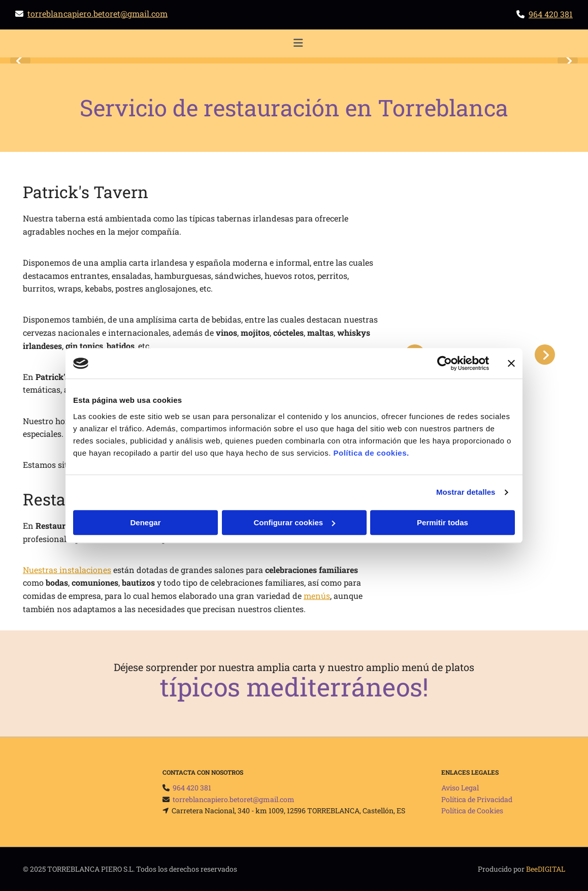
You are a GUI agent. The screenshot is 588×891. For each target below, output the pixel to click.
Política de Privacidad (477, 799)
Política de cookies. (371, 453)
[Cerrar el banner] (511, 363)
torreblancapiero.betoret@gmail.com (97, 13)
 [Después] (568, 60)
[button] (298, 44)
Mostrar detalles (466, 492)
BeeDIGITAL (546, 869)
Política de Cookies (472, 810)
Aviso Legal (460, 788)
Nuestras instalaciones (67, 570)
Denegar (145, 522)
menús (317, 596)
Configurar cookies (294, 522)
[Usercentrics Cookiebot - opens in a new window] (445, 363)
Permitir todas (443, 522)
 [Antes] (20, 60)
